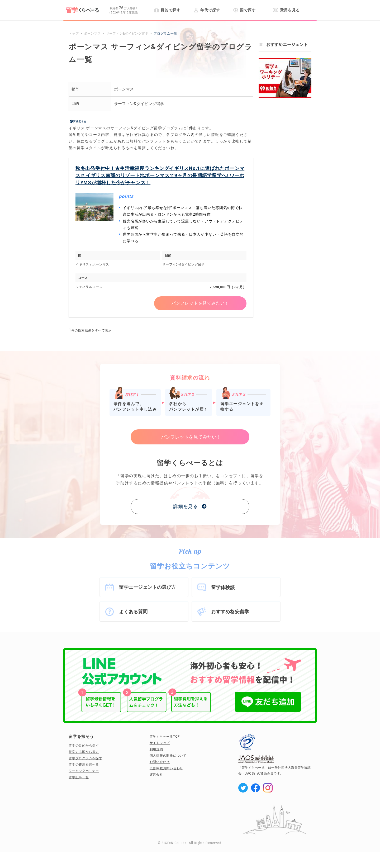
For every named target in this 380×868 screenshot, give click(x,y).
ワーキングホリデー (84, 771)
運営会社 (156, 775)
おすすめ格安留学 (230, 612)
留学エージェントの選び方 (148, 587)
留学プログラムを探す (85, 758)
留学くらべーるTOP (165, 737)
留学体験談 (223, 587)
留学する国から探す (84, 752)
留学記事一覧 (79, 777)
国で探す (244, 10)
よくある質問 (133, 612)
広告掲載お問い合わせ (167, 768)
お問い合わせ (160, 762)
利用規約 (156, 749)
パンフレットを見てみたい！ (200, 303)
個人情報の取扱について (168, 756)
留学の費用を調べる (84, 765)
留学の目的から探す (84, 746)
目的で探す (167, 10)
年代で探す (207, 10)
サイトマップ (160, 743)
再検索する (80, 122)
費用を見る (286, 10)
